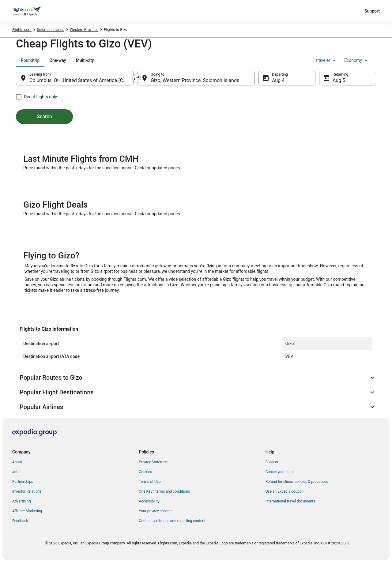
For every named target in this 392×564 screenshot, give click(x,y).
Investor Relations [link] (27, 491)
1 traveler (325, 60)
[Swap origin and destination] (137, 78)
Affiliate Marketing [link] (27, 511)
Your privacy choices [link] (156, 511)
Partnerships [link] (23, 482)
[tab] (30, 60)
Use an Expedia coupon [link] (285, 491)
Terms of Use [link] (150, 482)
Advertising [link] (21, 501)
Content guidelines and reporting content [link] (172, 521)
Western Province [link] (84, 30)
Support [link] (272, 462)
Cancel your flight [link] (280, 472)
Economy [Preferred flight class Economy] (356, 60)
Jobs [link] (16, 472)
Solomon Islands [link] (51, 30)
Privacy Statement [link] (154, 462)
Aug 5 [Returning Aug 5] (339, 80)
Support (372, 11)
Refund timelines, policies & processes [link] (297, 482)
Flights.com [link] (22, 30)
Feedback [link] (20, 521)
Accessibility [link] (149, 501)
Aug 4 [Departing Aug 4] (278, 80)
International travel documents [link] (290, 501)
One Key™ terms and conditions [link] (164, 491)
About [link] (17, 462)
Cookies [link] (145, 472)
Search (44, 117)
